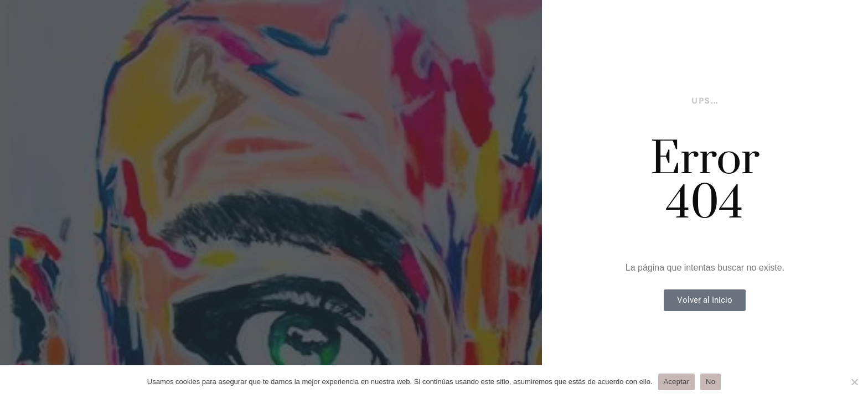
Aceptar (677, 382)
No (711, 382)
